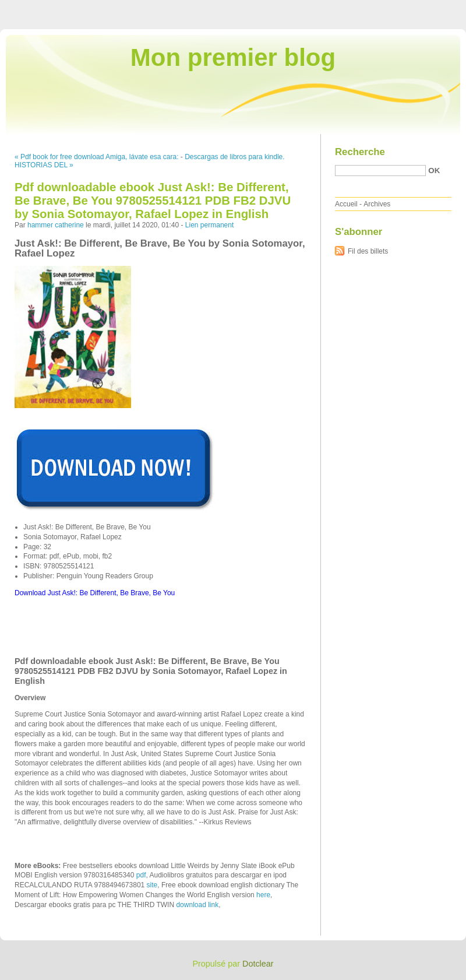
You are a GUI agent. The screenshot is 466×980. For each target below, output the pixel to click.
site (152, 885)
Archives (377, 204)
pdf (141, 875)
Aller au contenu (323, 8)
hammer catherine (56, 225)
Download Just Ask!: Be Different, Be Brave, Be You (95, 593)
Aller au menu (375, 8)
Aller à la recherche (432, 8)
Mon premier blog (233, 57)
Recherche (360, 152)
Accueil (346, 204)
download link (197, 905)
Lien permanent (209, 225)
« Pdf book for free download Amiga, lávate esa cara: (97, 157)
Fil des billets (368, 251)
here (263, 895)
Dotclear (258, 964)
